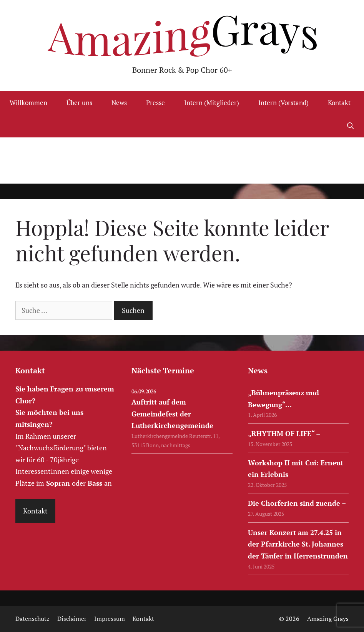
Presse (155, 103)
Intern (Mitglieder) (212, 103)
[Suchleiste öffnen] (350, 126)
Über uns (79, 103)
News (119, 103)
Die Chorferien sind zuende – (297, 503)
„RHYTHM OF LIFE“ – (284, 433)
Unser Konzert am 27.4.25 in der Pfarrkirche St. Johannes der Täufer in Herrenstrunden (298, 544)
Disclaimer (72, 619)
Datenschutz (32, 619)
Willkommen (28, 103)
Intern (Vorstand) (283, 103)
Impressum (110, 619)
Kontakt (339, 103)
